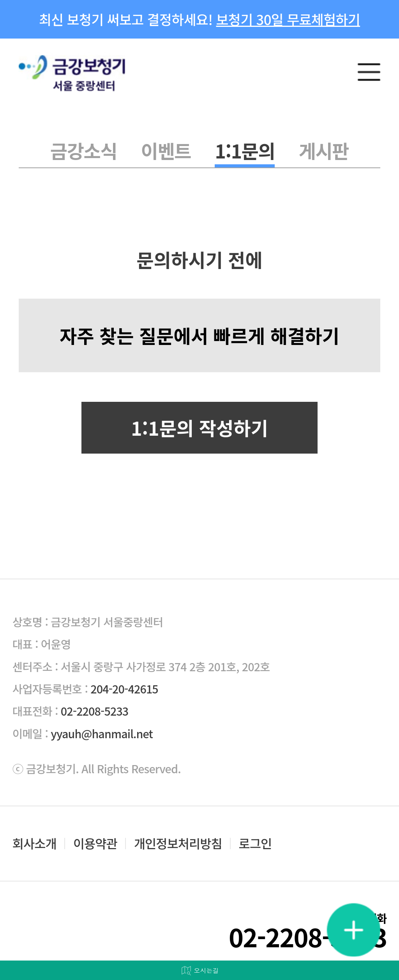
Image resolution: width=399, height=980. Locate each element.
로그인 (255, 843)
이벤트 (166, 150)
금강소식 (84, 150)
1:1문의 (245, 150)
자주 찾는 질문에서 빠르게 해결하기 (199, 335)
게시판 (324, 150)
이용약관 (95, 843)
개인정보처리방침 (178, 843)
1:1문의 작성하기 (199, 428)
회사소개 (34, 843)
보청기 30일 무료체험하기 (288, 19)
